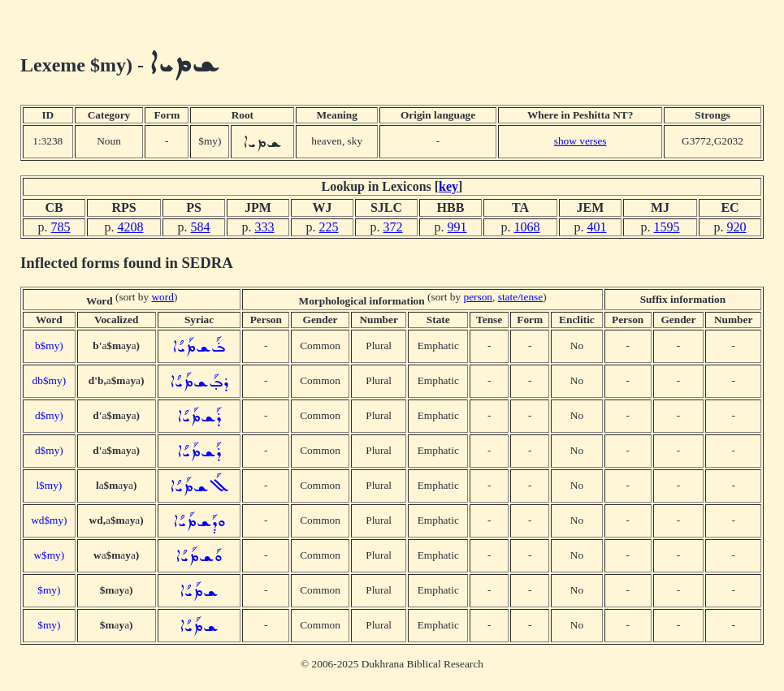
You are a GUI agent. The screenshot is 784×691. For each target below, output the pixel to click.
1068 (527, 227)
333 (265, 227)
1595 (667, 227)
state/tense (521, 297)
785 (61, 227)
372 (393, 227)
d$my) (49, 415)
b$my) (49, 345)
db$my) (49, 380)
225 (329, 227)
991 (457, 227)
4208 (131, 227)
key (448, 186)
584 (201, 227)
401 (597, 227)
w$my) (49, 555)
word (162, 297)
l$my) (49, 485)
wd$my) (49, 520)
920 (737, 227)
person (478, 297)
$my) (49, 590)
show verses (580, 141)
